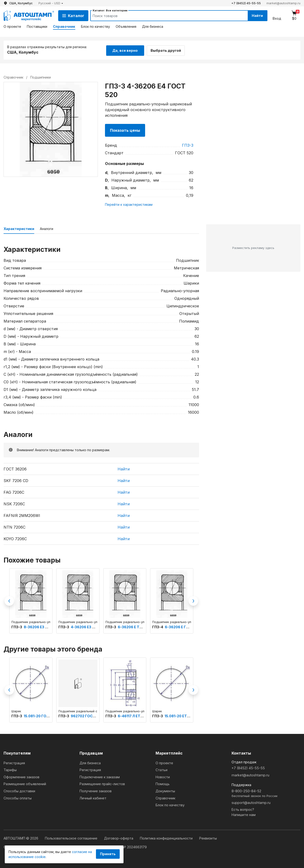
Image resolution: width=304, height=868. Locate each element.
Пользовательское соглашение (72, 838)
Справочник (64, 26)
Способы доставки (19, 790)
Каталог (73, 16)
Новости (163, 776)
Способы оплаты (18, 797)
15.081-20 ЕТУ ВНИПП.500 (188, 715)
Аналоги (47, 228)
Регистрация (14, 762)
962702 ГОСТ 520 (87, 715)
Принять (108, 854)
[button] (51, 3)
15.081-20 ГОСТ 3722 (42, 715)
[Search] (164, 16)
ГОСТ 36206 (15, 468)
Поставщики (37, 26)
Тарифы (10, 769)
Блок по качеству (95, 26)
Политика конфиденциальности (167, 838)
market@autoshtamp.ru (283, 3)
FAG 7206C (14, 492)
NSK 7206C (14, 503)
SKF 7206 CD (16, 480)
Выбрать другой (168, 49)
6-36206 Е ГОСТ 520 (183, 626)
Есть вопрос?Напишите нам (244, 812)
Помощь (163, 783)
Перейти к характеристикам (129, 204)
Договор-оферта (119, 838)
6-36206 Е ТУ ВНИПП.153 (140, 626)
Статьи (161, 769)
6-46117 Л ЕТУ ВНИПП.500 (141, 715)
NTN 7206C (14, 526)
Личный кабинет (93, 797)
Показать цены (125, 130)
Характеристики (19, 228)
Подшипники (40, 77)
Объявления (126, 26)
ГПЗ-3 (188, 145)
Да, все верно (125, 49)
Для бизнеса (153, 26)
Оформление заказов (21, 776)
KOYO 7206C (15, 538)
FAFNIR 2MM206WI (22, 515)
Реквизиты (208, 838)
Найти (256, 16)
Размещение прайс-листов (102, 783)
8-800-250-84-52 (266, 793)
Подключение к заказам (100, 776)
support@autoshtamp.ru (251, 802)
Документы (165, 790)
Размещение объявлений (25, 783)
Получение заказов (96, 790)
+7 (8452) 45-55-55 (246, 3)
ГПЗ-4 (158, 626)
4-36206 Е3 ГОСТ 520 (90, 626)
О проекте (12, 26)
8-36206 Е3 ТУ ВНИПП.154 (47, 626)
